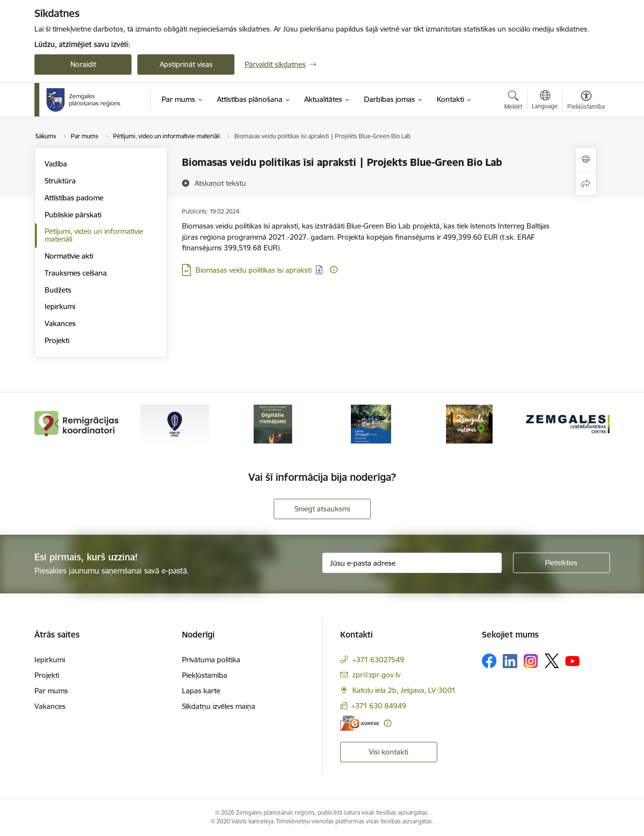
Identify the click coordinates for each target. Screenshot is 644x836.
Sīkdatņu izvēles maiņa (219, 706)
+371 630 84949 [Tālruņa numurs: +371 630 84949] (379, 706)
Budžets (58, 290)
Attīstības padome (74, 198)
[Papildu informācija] (334, 270)
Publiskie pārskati (73, 215)
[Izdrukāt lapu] (586, 159)
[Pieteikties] (561, 563)
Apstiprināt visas (186, 64)
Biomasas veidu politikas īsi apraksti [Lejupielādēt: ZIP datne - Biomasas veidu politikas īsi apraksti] (254, 270)
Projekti (57, 340)
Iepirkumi (60, 306)
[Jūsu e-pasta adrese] (412, 563)
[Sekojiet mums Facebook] (489, 661)
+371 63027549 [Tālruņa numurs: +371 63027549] (378, 660)
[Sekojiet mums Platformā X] (552, 661)
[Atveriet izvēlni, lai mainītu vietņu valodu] (545, 101)
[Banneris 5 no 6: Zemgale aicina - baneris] (469, 423)
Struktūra (60, 181)
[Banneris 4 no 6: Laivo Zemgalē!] (371, 423)
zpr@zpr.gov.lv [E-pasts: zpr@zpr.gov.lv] (376, 675)
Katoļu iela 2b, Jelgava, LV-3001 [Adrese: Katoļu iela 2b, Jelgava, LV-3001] (404, 690)
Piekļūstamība (205, 675)
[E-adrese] (360, 723)
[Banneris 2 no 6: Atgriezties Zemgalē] (175, 423)
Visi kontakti (388, 752)
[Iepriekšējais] (57, 424)
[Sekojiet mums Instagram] (531, 661)
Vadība (56, 164)
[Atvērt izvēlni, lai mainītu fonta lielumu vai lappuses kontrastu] (586, 101)
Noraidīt (83, 64)
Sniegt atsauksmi (322, 509)
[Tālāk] (588, 424)
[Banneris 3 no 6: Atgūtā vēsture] (273, 423)
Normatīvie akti (69, 256)
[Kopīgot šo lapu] (586, 184)
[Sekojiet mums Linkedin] (510, 661)
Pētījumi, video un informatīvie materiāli (94, 235)
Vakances (60, 323)
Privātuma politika (211, 660)
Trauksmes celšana (76, 273)
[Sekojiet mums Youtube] (573, 660)
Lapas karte (201, 691)
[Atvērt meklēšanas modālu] (513, 101)
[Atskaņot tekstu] (220, 183)
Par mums (51, 691)
